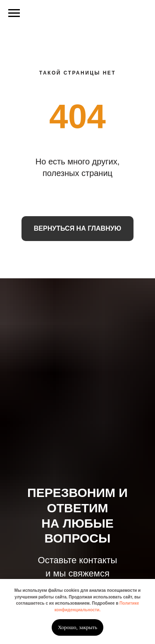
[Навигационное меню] (14, 13)
